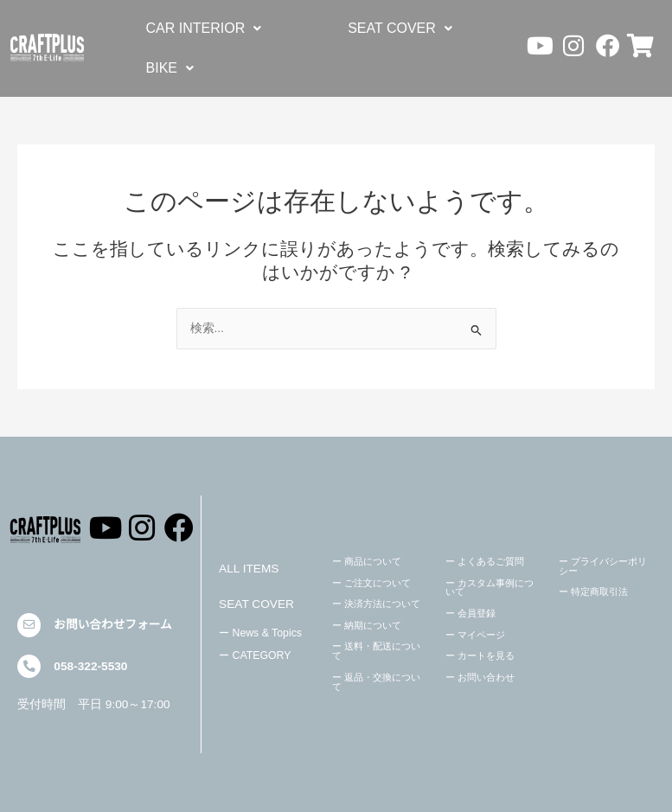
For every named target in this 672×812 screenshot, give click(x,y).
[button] (204, 29)
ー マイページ (475, 635)
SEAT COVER (400, 28)
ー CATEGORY (255, 655)
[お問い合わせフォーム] (29, 625)
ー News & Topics (260, 633)
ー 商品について (367, 561)
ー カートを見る (480, 655)
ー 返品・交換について (376, 682)
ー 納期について (367, 625)
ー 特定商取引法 (593, 591)
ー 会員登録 (470, 613)
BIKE (170, 68)
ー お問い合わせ (480, 677)
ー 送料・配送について (376, 651)
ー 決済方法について (376, 604)
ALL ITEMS (249, 569)
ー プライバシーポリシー (603, 566)
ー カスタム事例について (490, 588)
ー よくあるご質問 (485, 561)
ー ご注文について (371, 583)
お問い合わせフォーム (112, 625)
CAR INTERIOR (204, 28)
